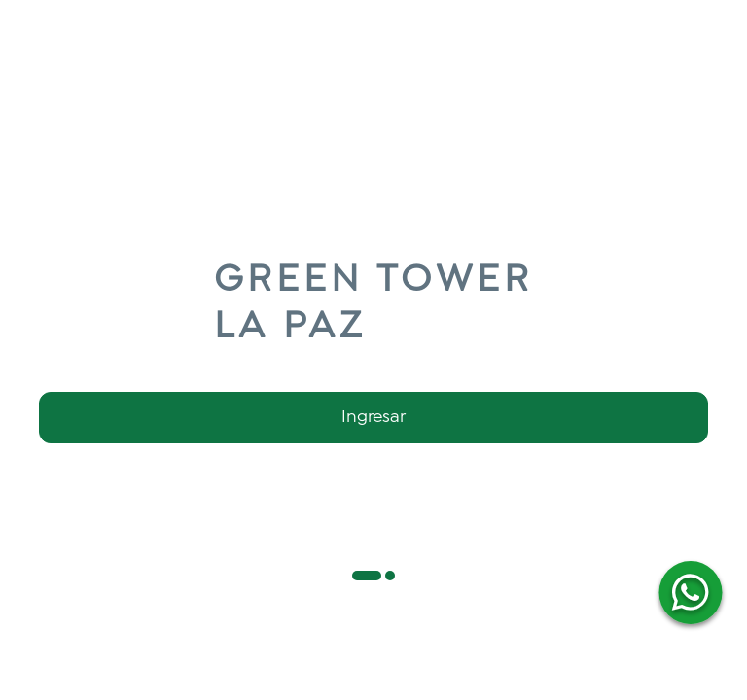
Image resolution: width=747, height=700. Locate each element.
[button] (367, 576)
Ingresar (373, 418)
